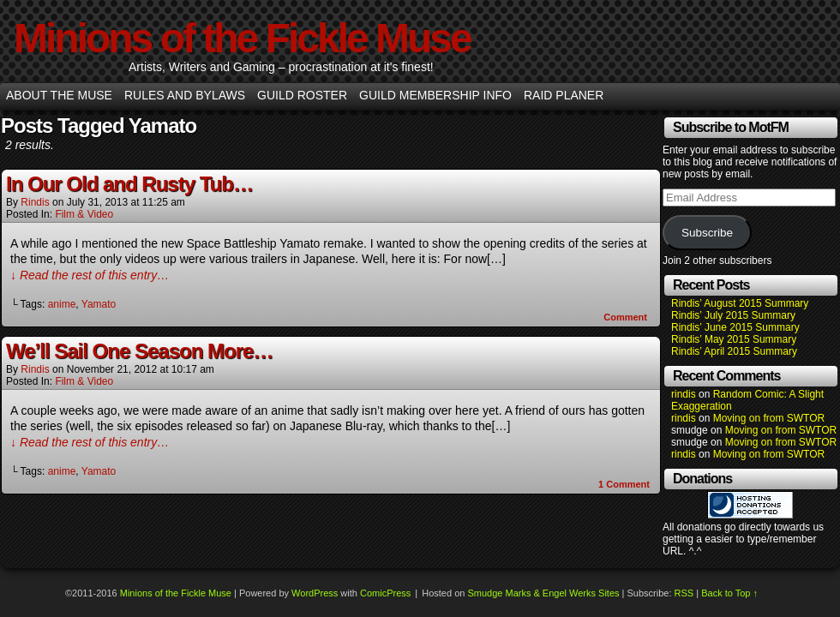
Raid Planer (564, 95)
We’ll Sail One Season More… (139, 351)
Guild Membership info (435, 95)
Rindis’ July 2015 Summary (733, 315)
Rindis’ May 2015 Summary (734, 339)
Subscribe (707, 233)
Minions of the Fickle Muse (242, 38)
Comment (625, 317)
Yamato (99, 304)
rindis (35, 202)
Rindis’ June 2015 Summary (735, 327)
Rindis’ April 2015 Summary (734, 351)
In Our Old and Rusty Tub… (129, 184)
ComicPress (385, 593)
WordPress (315, 593)
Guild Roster (302, 95)
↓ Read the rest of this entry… (90, 275)
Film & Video (84, 214)
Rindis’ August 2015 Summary (740, 303)
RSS (684, 593)
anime (62, 304)
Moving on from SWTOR (769, 418)
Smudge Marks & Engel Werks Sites (543, 593)
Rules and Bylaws (185, 95)
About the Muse (59, 95)
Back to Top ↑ (729, 593)
